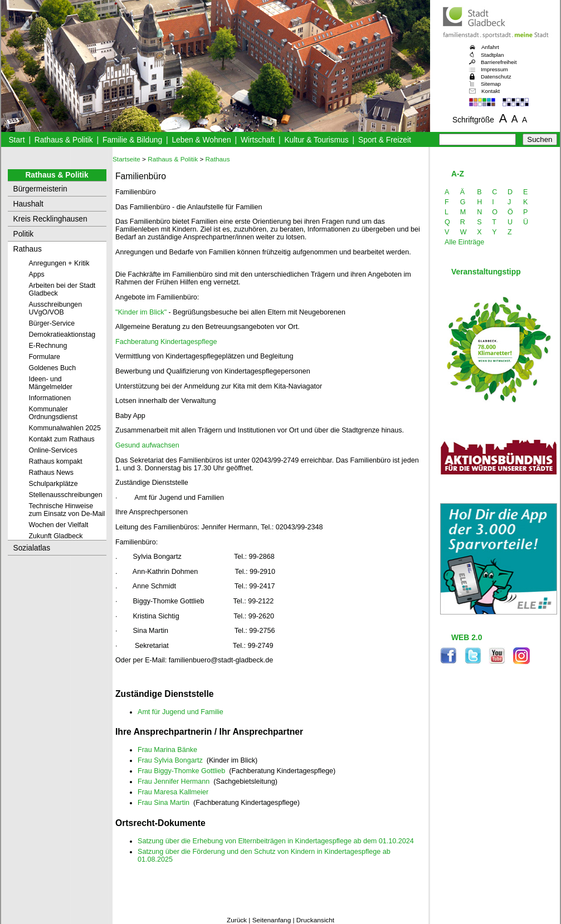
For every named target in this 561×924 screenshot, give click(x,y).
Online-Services (53, 450)
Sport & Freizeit (385, 140)
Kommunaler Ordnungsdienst (53, 413)
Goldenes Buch (53, 368)
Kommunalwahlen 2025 (65, 428)
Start (16, 140)
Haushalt (28, 204)
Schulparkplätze (53, 484)
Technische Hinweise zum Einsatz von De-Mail (67, 510)
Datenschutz (496, 77)
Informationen (50, 398)
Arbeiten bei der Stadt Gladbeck (62, 289)
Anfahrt (490, 47)
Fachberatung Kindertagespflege (166, 342)
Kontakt (491, 91)
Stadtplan (492, 55)
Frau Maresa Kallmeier (173, 792)
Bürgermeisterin (40, 189)
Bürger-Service (52, 323)
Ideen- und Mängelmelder (51, 383)
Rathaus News (51, 473)
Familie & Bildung (132, 140)
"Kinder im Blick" (141, 312)
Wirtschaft (258, 140)
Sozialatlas (32, 548)
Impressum (494, 69)
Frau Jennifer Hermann (174, 782)
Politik (24, 234)
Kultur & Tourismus (316, 140)
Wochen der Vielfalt (59, 525)
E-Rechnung (48, 346)
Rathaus (28, 249)
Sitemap (491, 84)
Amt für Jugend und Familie (181, 712)
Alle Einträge (464, 242)
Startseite (126, 159)
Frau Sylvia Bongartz (170, 760)
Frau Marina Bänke (167, 750)
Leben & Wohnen (201, 140)
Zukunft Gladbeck (56, 536)
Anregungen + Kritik (59, 263)
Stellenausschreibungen (66, 495)
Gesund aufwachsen (147, 445)
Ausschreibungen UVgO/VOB (56, 308)
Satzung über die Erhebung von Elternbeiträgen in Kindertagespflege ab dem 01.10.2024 (276, 841)
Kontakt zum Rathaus (62, 439)
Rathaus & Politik (64, 140)
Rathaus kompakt (56, 461)
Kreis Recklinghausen (50, 219)
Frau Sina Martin (164, 803)
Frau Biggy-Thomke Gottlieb (181, 771)
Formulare (45, 357)
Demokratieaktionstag (62, 335)
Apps (37, 274)
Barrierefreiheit (499, 62)
